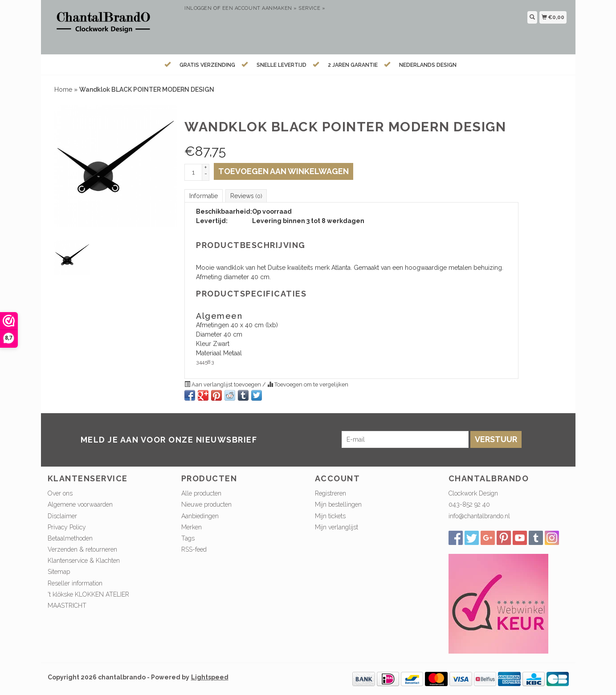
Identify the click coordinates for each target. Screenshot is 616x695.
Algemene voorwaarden (80, 504)
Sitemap (59, 572)
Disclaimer (62, 516)
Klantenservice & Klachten (84, 561)
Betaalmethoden (70, 538)
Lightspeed (210, 677)
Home (63, 89)
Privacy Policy (67, 527)
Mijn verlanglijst (337, 527)
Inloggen (198, 8)
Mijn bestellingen (338, 504)
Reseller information (75, 583)
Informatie (204, 196)
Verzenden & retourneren (82, 549)
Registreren (330, 493)
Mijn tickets (330, 516)
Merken (192, 527)
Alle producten (201, 493)
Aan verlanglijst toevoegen (223, 384)
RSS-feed (194, 549)
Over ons (60, 493)
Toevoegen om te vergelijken (308, 384)
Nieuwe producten (206, 504)
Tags (188, 538)
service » (312, 8)
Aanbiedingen (200, 516)
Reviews (246, 196)
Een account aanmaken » (260, 8)
